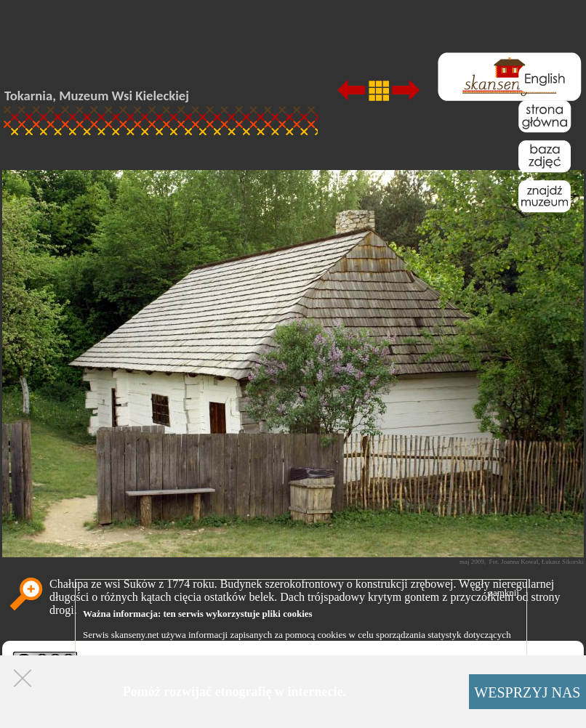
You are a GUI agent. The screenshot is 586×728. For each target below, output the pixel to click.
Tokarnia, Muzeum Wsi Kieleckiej (97, 96)
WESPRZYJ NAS (527, 692)
